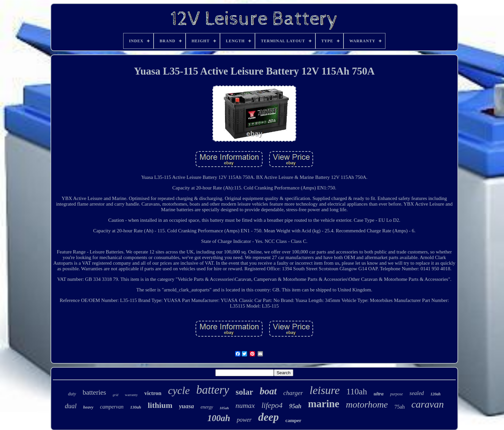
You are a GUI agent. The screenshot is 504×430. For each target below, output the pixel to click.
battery (213, 390)
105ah (224, 408)
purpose (396, 394)
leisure (324, 390)
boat (268, 391)
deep (269, 417)
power (244, 420)
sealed (417, 393)
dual (71, 406)
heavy (88, 407)
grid (115, 395)
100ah (219, 418)
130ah (136, 407)
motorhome (367, 404)
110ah (357, 392)
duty (72, 394)
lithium (160, 405)
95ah (295, 406)
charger (293, 393)
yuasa (186, 406)
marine (324, 404)
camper (293, 420)
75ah (399, 407)
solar (245, 392)
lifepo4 (272, 405)
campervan (112, 407)
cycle (179, 390)
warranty (131, 395)
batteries (94, 392)
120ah (435, 394)
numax (245, 405)
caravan (427, 404)
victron (153, 393)
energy (207, 407)
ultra (378, 394)
